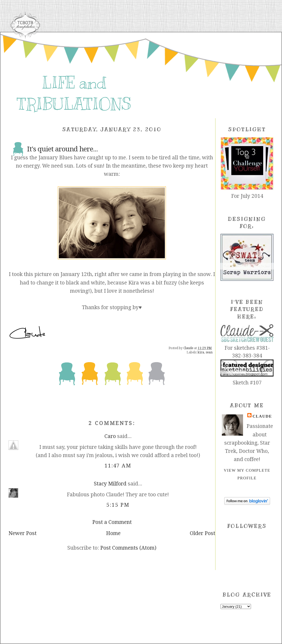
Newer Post (23, 533)
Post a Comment (112, 522)
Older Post (202, 533)
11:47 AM (118, 466)
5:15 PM (118, 505)
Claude (262, 416)
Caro (110, 436)
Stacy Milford (110, 484)
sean (209, 352)
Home (113, 533)
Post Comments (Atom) (128, 548)
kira (201, 352)
